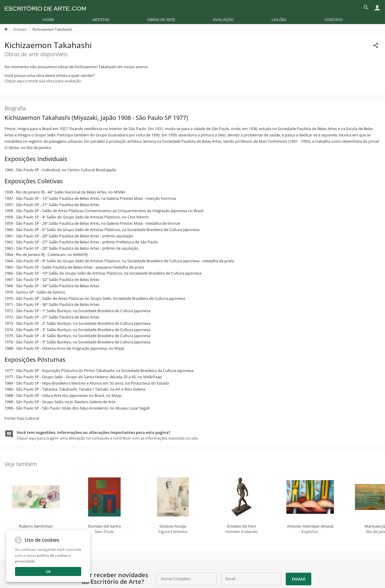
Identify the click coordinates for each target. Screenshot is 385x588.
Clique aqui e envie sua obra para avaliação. (43, 81)
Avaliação (223, 20)
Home (48, 20)
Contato (334, 20)
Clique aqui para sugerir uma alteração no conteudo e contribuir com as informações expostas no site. (108, 435)
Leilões (279, 20)
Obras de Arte (161, 20)
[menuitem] (48, 20)
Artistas (101, 20)
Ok (48, 571)
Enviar (298, 579)
